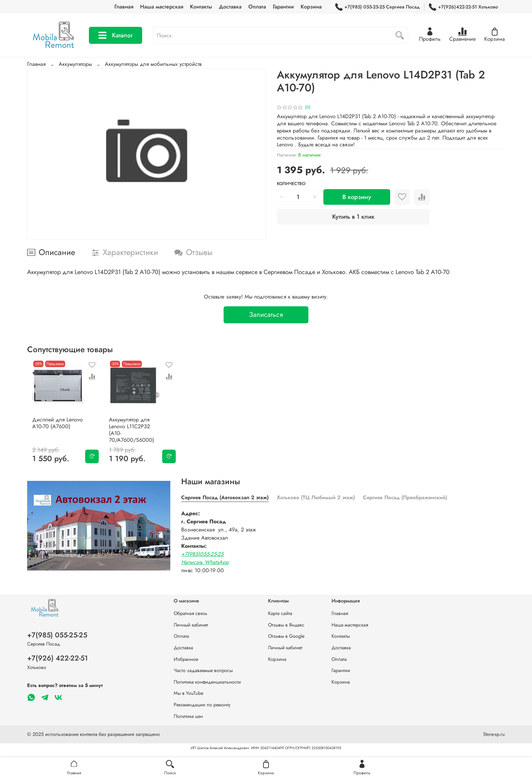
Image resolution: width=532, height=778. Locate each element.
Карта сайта (280, 613)
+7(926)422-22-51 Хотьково (463, 7)
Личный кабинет (191, 625)
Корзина (311, 7)
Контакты (201, 7)
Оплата (257, 7)
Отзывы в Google (286, 636)
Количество (291, 184)
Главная (124, 7)
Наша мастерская (162, 7)
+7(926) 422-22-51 (58, 658)
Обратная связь (191, 613)
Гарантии (283, 7)
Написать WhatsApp (205, 560)
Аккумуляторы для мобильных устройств (153, 64)
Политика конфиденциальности (207, 682)
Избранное (186, 659)
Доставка (230, 7)
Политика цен (188, 716)
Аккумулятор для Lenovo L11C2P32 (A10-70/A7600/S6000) (136, 431)
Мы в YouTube (188, 693)
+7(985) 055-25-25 (57, 635)
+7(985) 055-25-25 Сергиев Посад (377, 7)
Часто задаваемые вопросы (203, 670)
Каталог (116, 35)
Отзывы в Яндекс (286, 625)
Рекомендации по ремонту (202, 705)
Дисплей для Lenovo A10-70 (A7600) (52, 428)
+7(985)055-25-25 (202, 552)
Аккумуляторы (75, 64)
